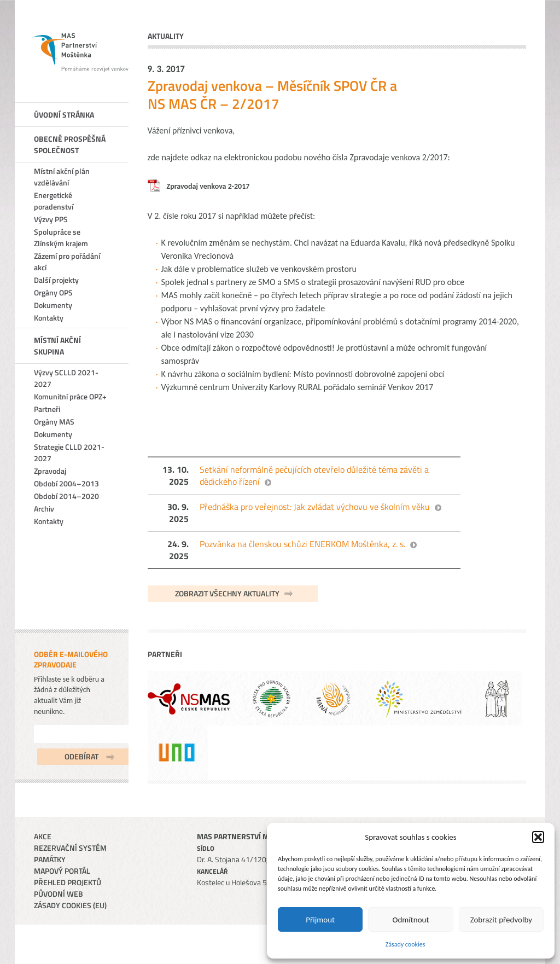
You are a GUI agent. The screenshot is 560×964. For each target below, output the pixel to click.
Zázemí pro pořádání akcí (67, 262)
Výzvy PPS (51, 219)
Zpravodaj (50, 471)
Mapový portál (62, 871)
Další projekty (56, 280)
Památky (50, 859)
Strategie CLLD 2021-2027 (69, 452)
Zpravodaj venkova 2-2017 (208, 186)
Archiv (44, 509)
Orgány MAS (54, 422)
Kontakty (49, 318)
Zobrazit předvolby (501, 920)
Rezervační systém (70, 848)
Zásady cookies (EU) (70, 905)
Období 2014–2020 (66, 496)
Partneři (47, 409)
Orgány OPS (53, 292)
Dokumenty (53, 305)
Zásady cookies (406, 944)
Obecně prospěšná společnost (70, 144)
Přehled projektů (68, 882)
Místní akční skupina (57, 346)
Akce (43, 836)
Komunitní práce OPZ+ (70, 396)
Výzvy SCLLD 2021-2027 (66, 378)
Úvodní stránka (64, 115)
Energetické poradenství (54, 201)
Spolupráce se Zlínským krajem (61, 237)
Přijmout (320, 920)
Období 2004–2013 (66, 483)
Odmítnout (411, 920)
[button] (538, 837)
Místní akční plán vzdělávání (62, 177)
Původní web (59, 894)
